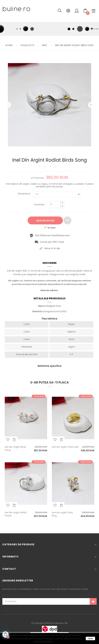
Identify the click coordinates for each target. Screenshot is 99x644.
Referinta (38, 312)
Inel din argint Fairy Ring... (62, 514)
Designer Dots (53, 306)
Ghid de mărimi (49, 290)
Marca (42, 306)
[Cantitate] (55, 205)
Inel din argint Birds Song (15, 448)
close (90, 638)
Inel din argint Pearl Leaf (65, 447)
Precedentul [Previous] (8, 105)
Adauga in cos (45, 221)
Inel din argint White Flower (16, 514)
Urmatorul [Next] (91, 105)
